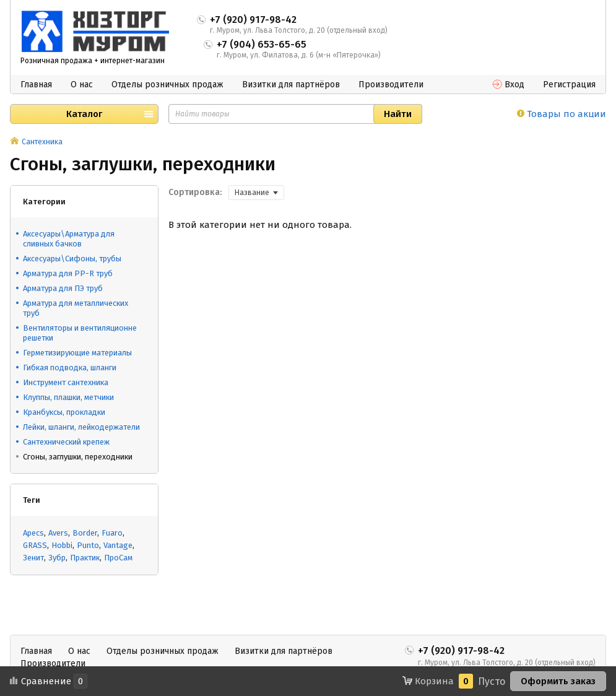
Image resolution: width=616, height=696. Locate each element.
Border (85, 533)
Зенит (33, 558)
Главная (36, 85)
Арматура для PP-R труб (68, 273)
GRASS (35, 545)
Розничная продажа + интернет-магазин (93, 61)
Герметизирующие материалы (77, 353)
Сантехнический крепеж (66, 442)
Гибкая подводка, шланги (70, 368)
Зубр (57, 558)
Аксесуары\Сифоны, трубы (72, 259)
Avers (58, 533)
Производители (391, 85)
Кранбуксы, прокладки (64, 412)
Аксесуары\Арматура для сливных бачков (69, 239)
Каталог (84, 114)
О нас (82, 85)
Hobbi (62, 545)
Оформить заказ (558, 681)
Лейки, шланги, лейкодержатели (81, 427)
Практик (85, 558)
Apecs (33, 533)
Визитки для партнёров (291, 85)
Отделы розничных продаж (167, 85)
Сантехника (42, 142)
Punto (88, 545)
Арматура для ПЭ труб (63, 288)
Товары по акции (562, 114)
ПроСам (118, 558)
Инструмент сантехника (66, 382)
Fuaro (112, 533)
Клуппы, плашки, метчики (68, 397)
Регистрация (569, 85)
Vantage (118, 545)
